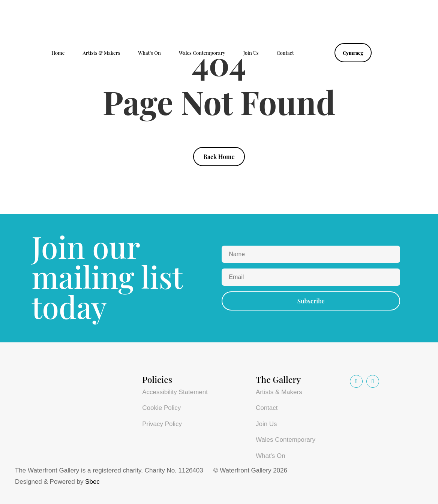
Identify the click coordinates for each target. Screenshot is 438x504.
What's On (271, 456)
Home (58, 53)
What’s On (149, 53)
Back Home (219, 157)
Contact (285, 53)
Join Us (251, 53)
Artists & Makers (101, 53)
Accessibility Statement (175, 392)
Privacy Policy (162, 424)
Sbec (92, 482)
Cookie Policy (161, 408)
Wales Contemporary (202, 53)
